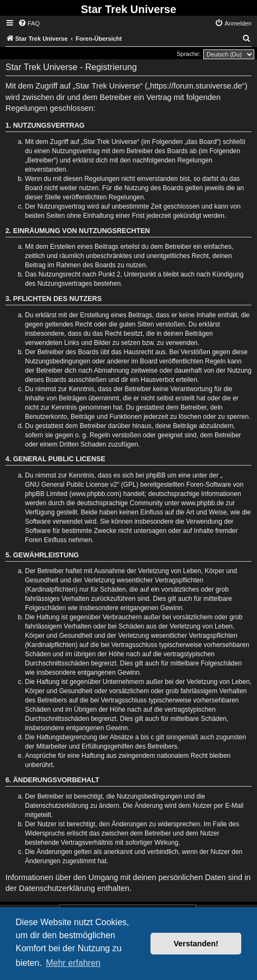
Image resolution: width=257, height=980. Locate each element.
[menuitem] (29, 23)
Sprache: (189, 54)
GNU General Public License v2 (71, 485)
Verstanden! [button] (196, 944)
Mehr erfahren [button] (73, 963)
